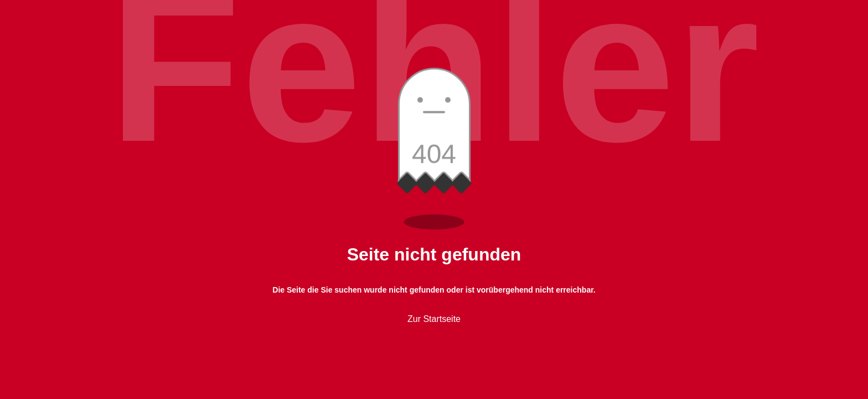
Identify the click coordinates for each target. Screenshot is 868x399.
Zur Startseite (434, 319)
